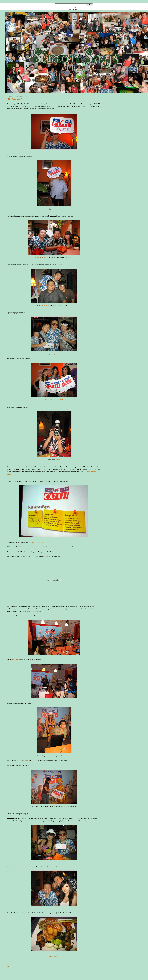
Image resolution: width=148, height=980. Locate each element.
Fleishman (26, 761)
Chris (59, 354)
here (47, 557)
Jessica (68, 756)
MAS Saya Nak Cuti (16, 99)
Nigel (38, 257)
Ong (69, 306)
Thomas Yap (15, 660)
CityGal (47, 400)
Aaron (21, 867)
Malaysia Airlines (39, 104)
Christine (53, 400)
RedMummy (37, 611)
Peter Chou (23, 616)
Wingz (48, 209)
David (43, 867)
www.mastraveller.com (36, 542)
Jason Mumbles (45, 306)
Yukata (58, 460)
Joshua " (55, 306)
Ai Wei (61, 400)
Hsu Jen (50, 867)
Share (10, 967)
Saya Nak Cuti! (54, 956)
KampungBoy (51, 354)
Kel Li (44, 257)
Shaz (39, 756)
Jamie (9, 867)
